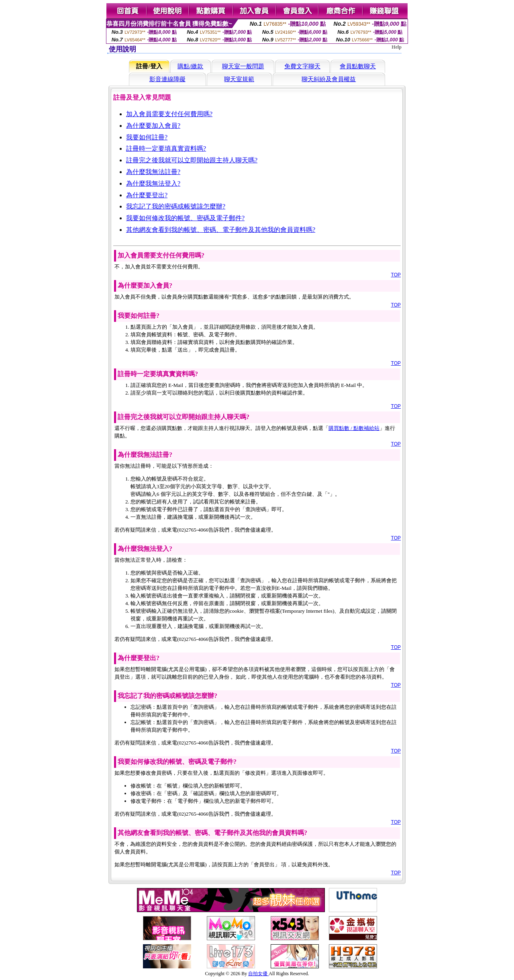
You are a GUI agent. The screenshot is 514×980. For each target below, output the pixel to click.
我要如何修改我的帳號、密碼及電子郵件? (185, 218)
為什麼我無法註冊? (153, 172)
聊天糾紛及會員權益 (329, 79)
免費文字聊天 (302, 66)
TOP (396, 275)
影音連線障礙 (167, 79)
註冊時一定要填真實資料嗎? (166, 148)
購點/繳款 (190, 66)
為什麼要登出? (147, 195)
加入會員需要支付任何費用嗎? (169, 114)
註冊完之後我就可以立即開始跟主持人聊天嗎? (192, 160)
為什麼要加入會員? (153, 126)
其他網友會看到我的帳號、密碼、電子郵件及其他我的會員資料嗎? (221, 230)
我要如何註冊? (147, 137)
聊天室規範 (239, 79)
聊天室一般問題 (243, 66)
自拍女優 (258, 974)
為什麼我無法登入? (153, 183)
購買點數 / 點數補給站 (354, 428)
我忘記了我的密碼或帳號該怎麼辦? (176, 206)
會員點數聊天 (358, 66)
